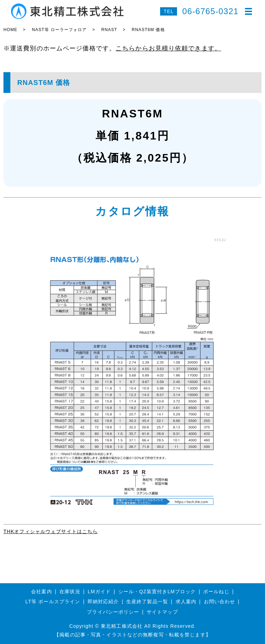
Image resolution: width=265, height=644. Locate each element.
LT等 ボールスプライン (53, 602)
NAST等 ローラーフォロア (59, 30)
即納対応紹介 (103, 602)
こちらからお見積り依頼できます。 (168, 48)
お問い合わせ (220, 602)
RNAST (109, 30)
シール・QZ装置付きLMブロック (157, 592)
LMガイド (99, 592)
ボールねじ (216, 592)
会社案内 (41, 592)
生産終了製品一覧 (147, 602)
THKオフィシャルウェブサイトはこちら (51, 531)
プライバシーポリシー (113, 612)
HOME (10, 30)
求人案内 (186, 602)
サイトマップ (162, 612)
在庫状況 (70, 592)
